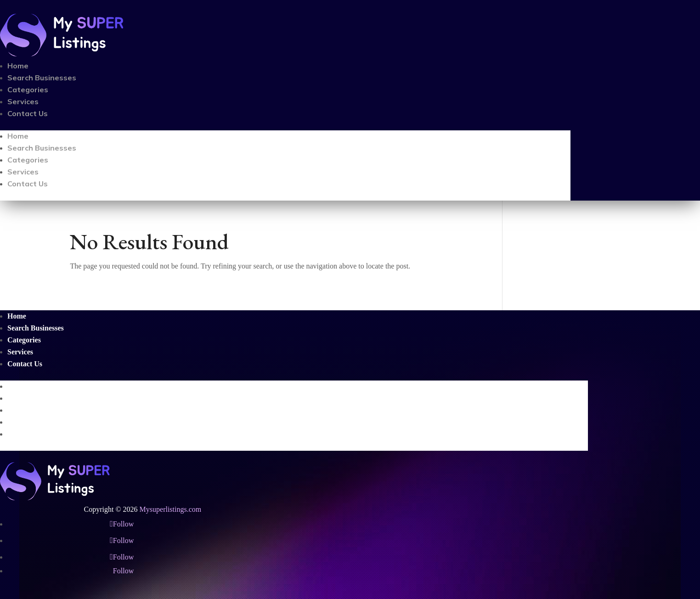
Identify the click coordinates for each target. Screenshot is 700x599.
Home (18, 66)
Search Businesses (42, 78)
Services (23, 101)
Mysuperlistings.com (171, 509)
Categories (28, 90)
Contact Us (28, 113)
